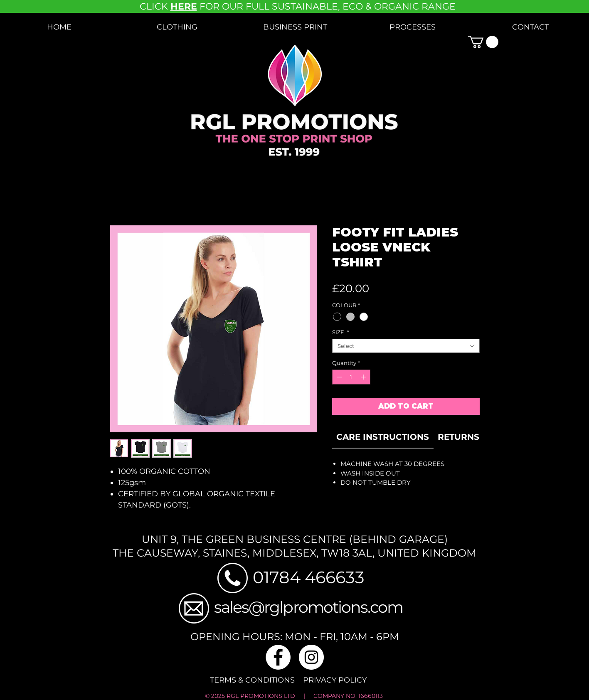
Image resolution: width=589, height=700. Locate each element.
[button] (177, 27)
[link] (383, 437)
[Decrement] (338, 377)
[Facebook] (278, 657)
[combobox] (406, 346)
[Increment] (364, 377)
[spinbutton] (351, 377)
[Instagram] (311, 657)
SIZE (341, 332)
